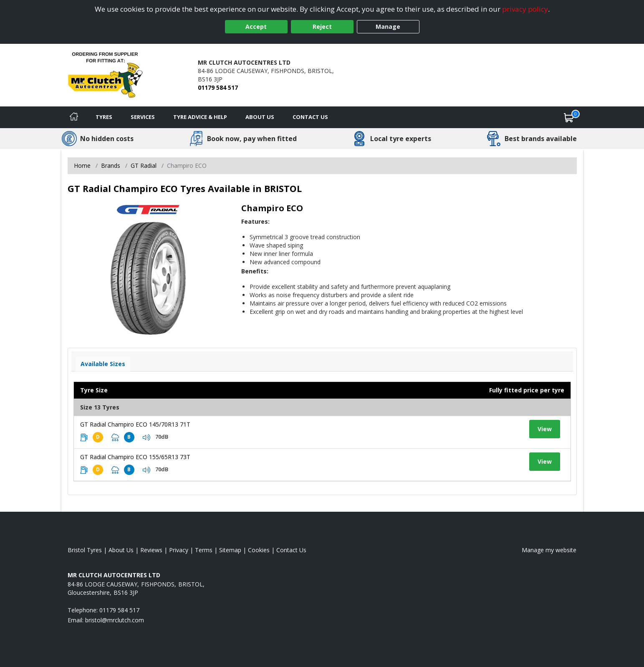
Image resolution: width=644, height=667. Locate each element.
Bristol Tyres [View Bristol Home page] (85, 550)
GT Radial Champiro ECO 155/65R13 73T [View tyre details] (135, 457)
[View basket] (569, 117)
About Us (260, 117)
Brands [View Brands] (111, 165)
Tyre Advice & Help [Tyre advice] (200, 117)
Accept (256, 27)
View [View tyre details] (545, 429)
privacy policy (525, 9)
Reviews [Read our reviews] (151, 550)
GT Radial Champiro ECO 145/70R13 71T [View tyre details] (135, 424)
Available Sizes (103, 364)
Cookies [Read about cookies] (259, 550)
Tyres (104, 117)
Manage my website (549, 550)
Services (143, 117)
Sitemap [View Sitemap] (230, 550)
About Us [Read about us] (121, 550)
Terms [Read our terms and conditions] (204, 550)
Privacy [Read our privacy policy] (179, 550)
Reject (322, 27)
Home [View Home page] (82, 165)
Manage (388, 27)
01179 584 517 (218, 87)
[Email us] (115, 620)
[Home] (74, 117)
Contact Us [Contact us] (310, 117)
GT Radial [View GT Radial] (144, 165)
